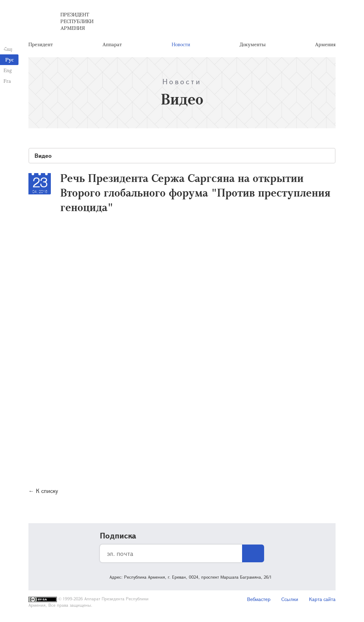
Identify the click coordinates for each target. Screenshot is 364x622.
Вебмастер (259, 599)
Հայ (8, 49)
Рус (10, 60)
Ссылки (290, 599)
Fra (7, 81)
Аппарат (112, 44)
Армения (325, 44)
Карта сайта (322, 599)
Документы (253, 44)
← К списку (43, 491)
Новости (181, 44)
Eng (8, 70)
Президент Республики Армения (77, 21)
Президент (41, 44)
